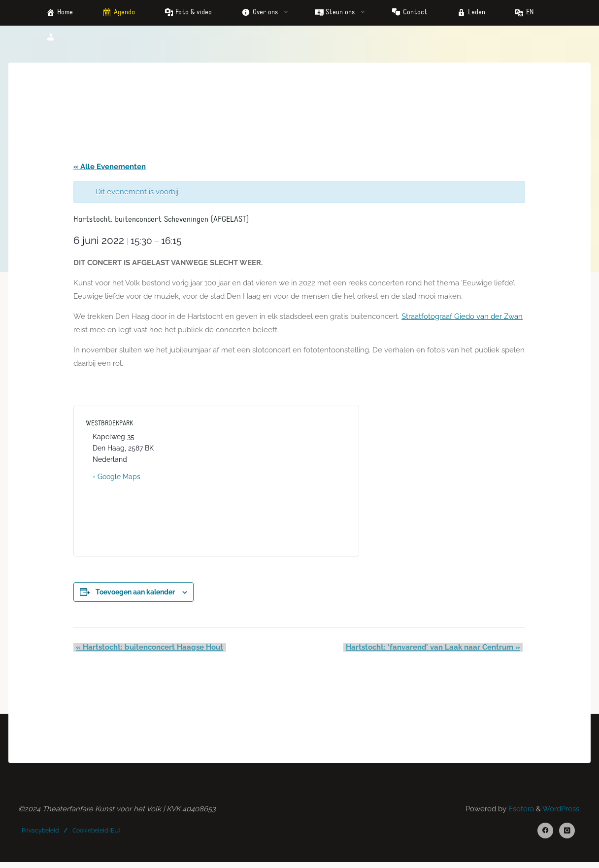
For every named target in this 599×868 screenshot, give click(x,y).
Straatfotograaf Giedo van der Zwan (463, 319)
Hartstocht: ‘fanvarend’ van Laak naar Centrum (435, 651)
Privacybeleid (41, 835)
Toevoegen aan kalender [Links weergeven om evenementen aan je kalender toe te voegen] (136, 595)
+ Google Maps (117, 480)
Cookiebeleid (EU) (97, 835)
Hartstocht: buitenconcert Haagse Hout (148, 651)
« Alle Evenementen (111, 168)
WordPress (561, 813)
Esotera (520, 813)
